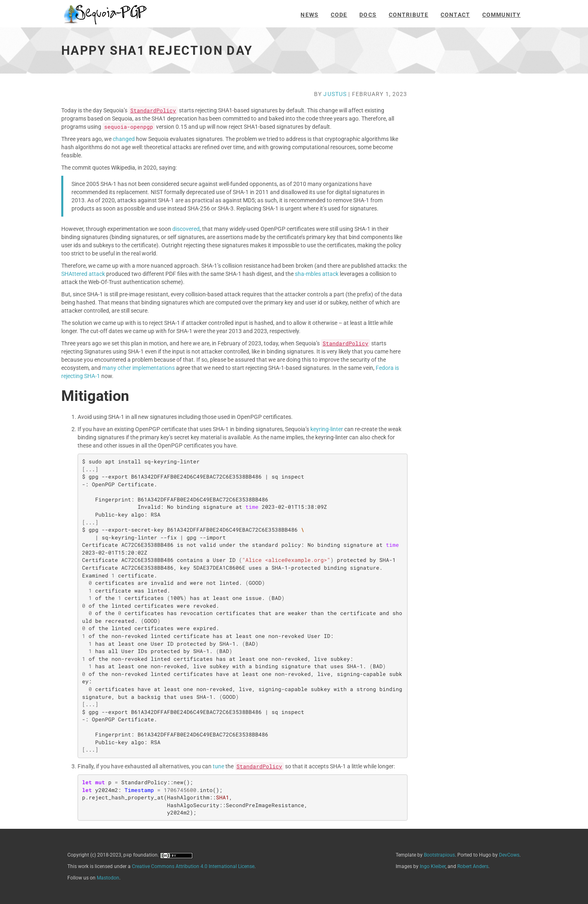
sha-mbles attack (317, 274)
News (309, 15)
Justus (335, 94)
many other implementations (138, 368)
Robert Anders (473, 866)
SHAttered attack (83, 274)
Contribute (409, 15)
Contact (455, 15)
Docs (368, 15)
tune (218, 766)
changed (124, 139)
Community (501, 15)
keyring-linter (327, 429)
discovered (186, 229)
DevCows (509, 855)
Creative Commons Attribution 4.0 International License (193, 866)
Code (339, 15)
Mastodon (108, 878)
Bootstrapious (439, 855)
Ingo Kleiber (433, 866)
